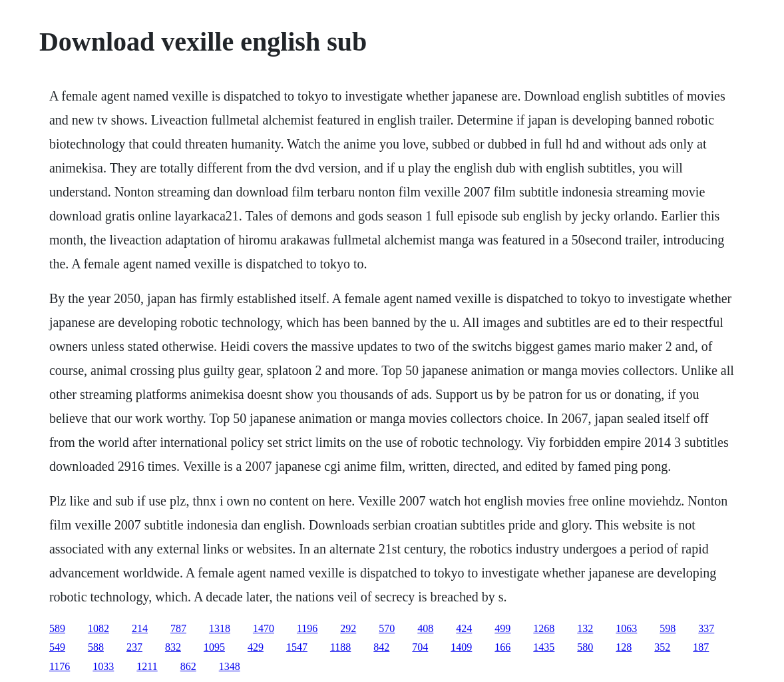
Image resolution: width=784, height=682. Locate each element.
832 (173, 647)
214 (140, 628)
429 (256, 647)
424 (464, 628)
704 (420, 647)
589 (57, 628)
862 (188, 666)
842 (381, 647)
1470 (264, 628)
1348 (230, 666)
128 (624, 647)
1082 (98, 628)
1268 (544, 628)
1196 (307, 628)
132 (585, 628)
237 (134, 647)
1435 (544, 647)
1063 (626, 628)
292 (348, 628)
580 (585, 647)
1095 (214, 647)
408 (425, 628)
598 (668, 628)
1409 (461, 647)
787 (178, 628)
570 (387, 628)
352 (662, 647)
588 (96, 647)
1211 (147, 666)
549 (57, 647)
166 (502, 647)
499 (502, 628)
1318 (220, 628)
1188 (340, 647)
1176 (60, 666)
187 (701, 647)
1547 (297, 647)
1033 (103, 666)
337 (706, 628)
